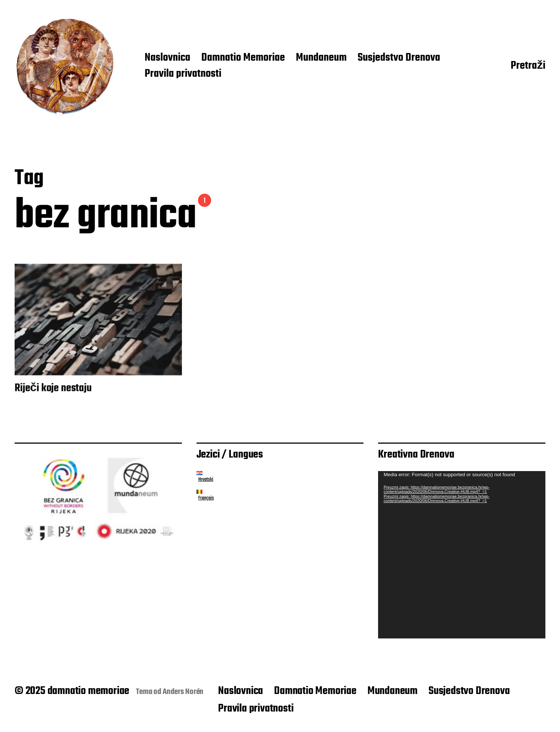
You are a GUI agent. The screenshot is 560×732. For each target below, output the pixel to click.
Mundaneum (321, 58)
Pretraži (528, 66)
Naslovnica (167, 58)
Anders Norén (183, 692)
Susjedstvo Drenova (399, 58)
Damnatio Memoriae (243, 58)
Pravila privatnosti (183, 74)
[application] (462, 555)
